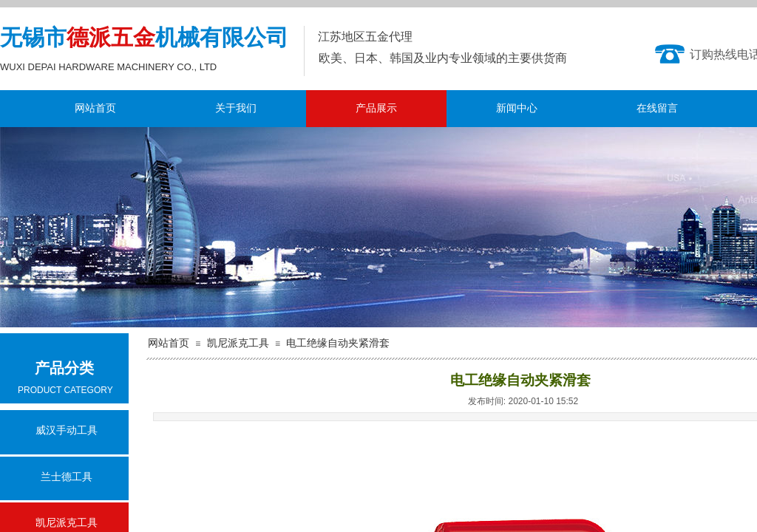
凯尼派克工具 (238, 343)
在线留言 (657, 108)
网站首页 (95, 108)
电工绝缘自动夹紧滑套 (338, 343)
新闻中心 (517, 108)
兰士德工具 (67, 477)
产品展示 (376, 108)
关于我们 (236, 108)
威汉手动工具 (67, 430)
